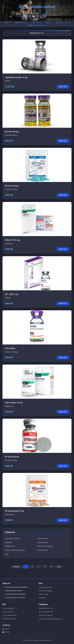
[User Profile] (30, 16)
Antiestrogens (43, 542)
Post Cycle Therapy (63, 22)
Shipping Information (45, 587)
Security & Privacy (8, 612)
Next (59, 567)
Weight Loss (10, 546)
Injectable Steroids (22, 22)
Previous (16, 567)
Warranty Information (9, 619)
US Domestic (43, 550)
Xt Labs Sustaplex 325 (46, 612)
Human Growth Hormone (37, 25)
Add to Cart (63, 87)
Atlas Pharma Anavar (45, 615)
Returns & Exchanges (45, 591)
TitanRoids (42, 598)
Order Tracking (43, 594)
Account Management (10, 615)
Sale (7, 554)
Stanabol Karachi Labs (46, 608)
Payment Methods (8, 608)
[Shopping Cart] (44, 16)
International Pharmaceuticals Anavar (51, 619)
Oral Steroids (37, 22)
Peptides (49, 22)
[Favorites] (37, 16)
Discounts (8, 22)
